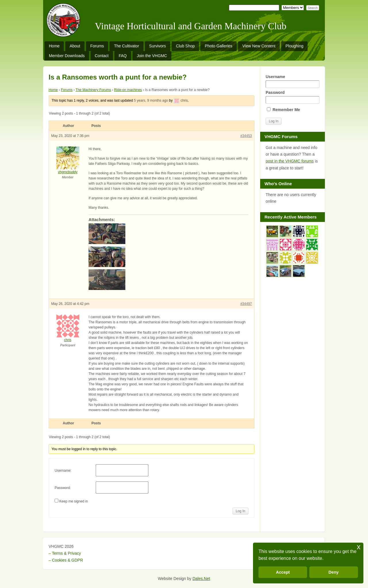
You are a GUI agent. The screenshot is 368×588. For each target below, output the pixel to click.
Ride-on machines (128, 90)
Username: (63, 471)
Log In (240, 511)
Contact (102, 56)
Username (292, 81)
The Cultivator (126, 46)
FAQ (123, 56)
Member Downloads (67, 56)
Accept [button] (283, 572)
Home (54, 46)
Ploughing (294, 46)
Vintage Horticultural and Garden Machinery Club (191, 26)
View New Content (259, 46)
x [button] (359, 547)
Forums (97, 46)
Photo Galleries (218, 46)
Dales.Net (201, 579)
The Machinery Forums (93, 90)
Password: (63, 488)
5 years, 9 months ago (151, 100)
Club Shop (185, 46)
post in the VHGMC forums (290, 161)
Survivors (158, 46)
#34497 (246, 304)
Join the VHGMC (152, 56)
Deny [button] (334, 572)
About (75, 46)
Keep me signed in (73, 501)
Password (292, 97)
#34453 (246, 136)
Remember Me (283, 110)
